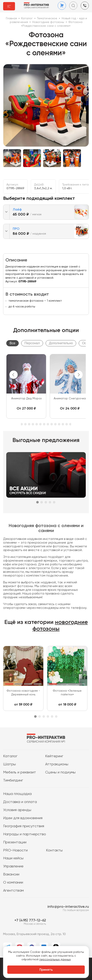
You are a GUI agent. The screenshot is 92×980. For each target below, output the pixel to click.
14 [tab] (48, 424)
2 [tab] (42, 502)
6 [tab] (56, 716)
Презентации (15, 842)
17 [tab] (59, 424)
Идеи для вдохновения (23, 818)
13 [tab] (44, 424)
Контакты (54, 850)
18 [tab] (63, 424)
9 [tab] (29, 424)
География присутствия (24, 826)
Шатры (9, 764)
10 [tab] (33, 424)
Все (12, 343)
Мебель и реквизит (20, 772)
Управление (13, 866)
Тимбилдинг (13, 780)
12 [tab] (40, 424)
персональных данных (55, 960)
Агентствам (13, 891)
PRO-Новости (15, 850)
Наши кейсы (13, 858)
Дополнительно (61, 343)
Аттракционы (57, 764)
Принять (46, 970)
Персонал (32, 343)
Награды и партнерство (25, 834)
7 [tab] (22, 424)
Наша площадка (17, 794)
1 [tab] (37, 502)
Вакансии (11, 874)
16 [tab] (55, 424)
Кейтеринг (54, 756)
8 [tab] (25, 424)
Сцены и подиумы (60, 772)
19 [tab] (67, 424)
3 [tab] (46, 502)
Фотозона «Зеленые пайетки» (67, 693)
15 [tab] (52, 424)
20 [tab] (70, 424)
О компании (13, 882)
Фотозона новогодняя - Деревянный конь (23, 693)
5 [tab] (54, 502)
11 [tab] (37, 424)
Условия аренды (17, 810)
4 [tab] (50, 502)
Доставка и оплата (20, 802)
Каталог (10, 756)
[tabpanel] (26, 386)
